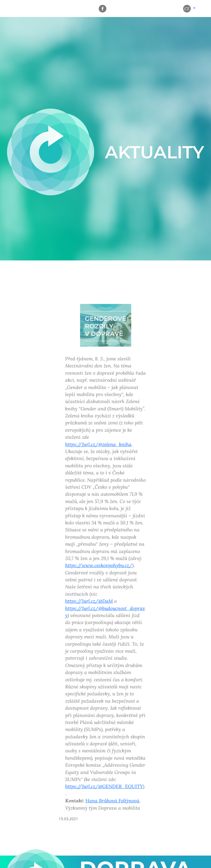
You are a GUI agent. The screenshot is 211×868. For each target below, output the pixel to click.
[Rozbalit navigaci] (19, 9)
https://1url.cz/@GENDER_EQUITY (104, 786)
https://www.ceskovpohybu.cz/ (99, 565)
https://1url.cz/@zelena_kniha (98, 444)
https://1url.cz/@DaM (89, 601)
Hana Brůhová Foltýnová (112, 801)
